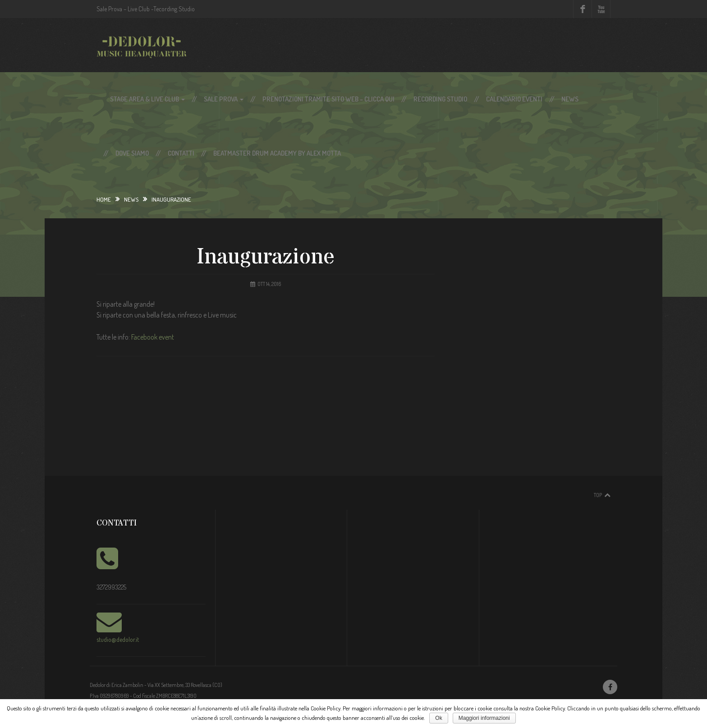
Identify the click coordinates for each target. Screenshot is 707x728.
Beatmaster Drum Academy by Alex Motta (277, 153)
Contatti (181, 153)
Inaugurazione (266, 257)
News (570, 99)
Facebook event (153, 337)
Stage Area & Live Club (147, 99)
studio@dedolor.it (118, 639)
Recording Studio (440, 99)
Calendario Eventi (514, 99)
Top (598, 495)
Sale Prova (224, 99)
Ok (438, 718)
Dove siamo (132, 153)
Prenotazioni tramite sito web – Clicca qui (328, 99)
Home (104, 199)
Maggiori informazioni (484, 718)
